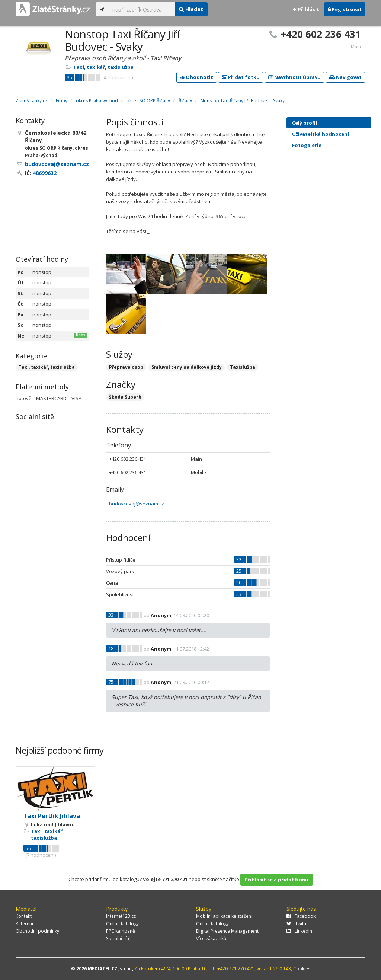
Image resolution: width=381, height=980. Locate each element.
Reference (26, 924)
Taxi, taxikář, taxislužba (103, 67)
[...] (142, 9)
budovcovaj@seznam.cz (137, 504)
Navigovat (345, 77)
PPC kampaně (121, 931)
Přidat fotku (241, 77)
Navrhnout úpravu (294, 77)
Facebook (301, 916)
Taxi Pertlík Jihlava (52, 816)
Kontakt (24, 916)
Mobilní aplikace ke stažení (224, 916)
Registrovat (345, 9)
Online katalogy (122, 924)
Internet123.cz (121, 916)
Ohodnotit (197, 77)
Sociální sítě (118, 938)
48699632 (45, 173)
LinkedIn (299, 931)
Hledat (191, 9)
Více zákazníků (211, 938)
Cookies (302, 969)
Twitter (298, 924)
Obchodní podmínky (37, 931)
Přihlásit (306, 9)
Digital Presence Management (227, 931)
